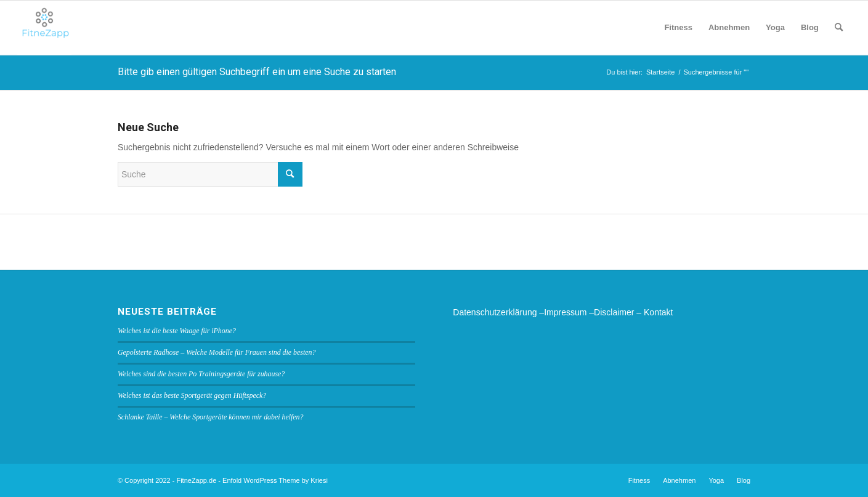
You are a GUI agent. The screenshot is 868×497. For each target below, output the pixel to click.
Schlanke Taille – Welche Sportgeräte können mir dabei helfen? (211, 417)
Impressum (565, 312)
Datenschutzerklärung (495, 312)
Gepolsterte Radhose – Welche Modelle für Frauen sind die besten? (217, 352)
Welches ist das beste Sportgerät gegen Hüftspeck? (192, 395)
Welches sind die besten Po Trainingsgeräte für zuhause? (201, 374)
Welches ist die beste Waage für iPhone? (177, 331)
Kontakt (658, 312)
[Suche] (839, 28)
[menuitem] (678, 28)
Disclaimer (614, 312)
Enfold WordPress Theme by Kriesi (275, 480)
